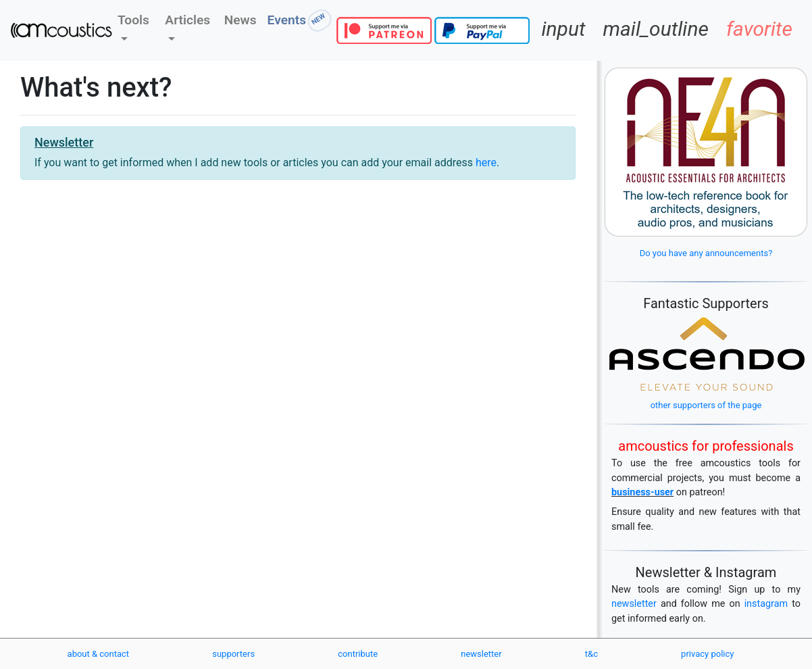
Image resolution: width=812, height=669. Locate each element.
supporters (233, 654)
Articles (187, 20)
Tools (133, 20)
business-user (642, 492)
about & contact (99, 654)
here (486, 163)
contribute (358, 654)
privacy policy (707, 654)
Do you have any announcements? (706, 253)
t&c (591, 654)
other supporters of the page (706, 405)
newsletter (634, 604)
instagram (766, 604)
